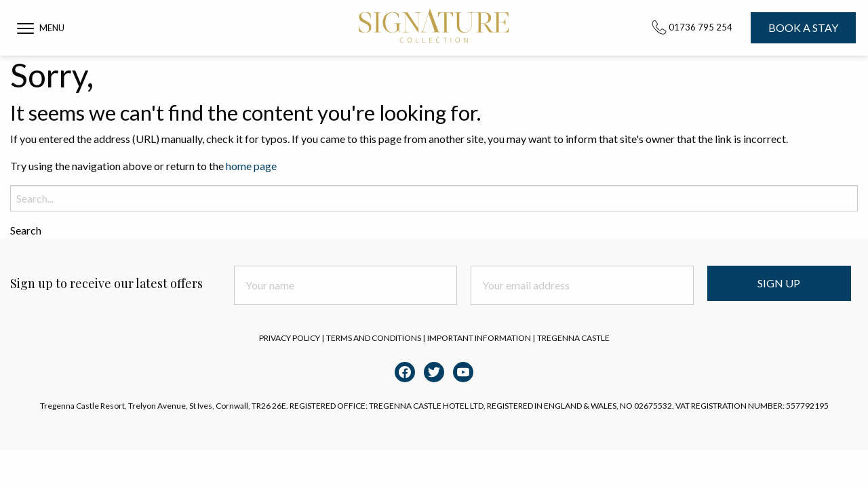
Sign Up (779, 283)
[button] (41, 28)
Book (803, 27)
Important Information (479, 338)
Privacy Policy (290, 338)
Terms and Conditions (374, 338)
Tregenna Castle (573, 338)
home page (251, 166)
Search (26, 230)
